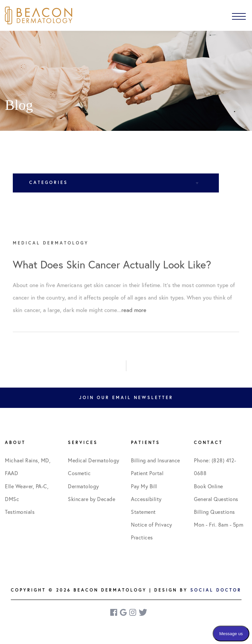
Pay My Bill (144, 486)
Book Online (209, 486)
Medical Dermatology (94, 460)
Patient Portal (147, 473)
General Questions (216, 499)
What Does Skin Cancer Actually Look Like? (112, 269)
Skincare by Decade (92, 499)
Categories (49, 182)
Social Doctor (216, 590)
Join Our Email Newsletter (126, 398)
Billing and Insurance (156, 460)
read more (134, 314)
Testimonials (20, 512)
